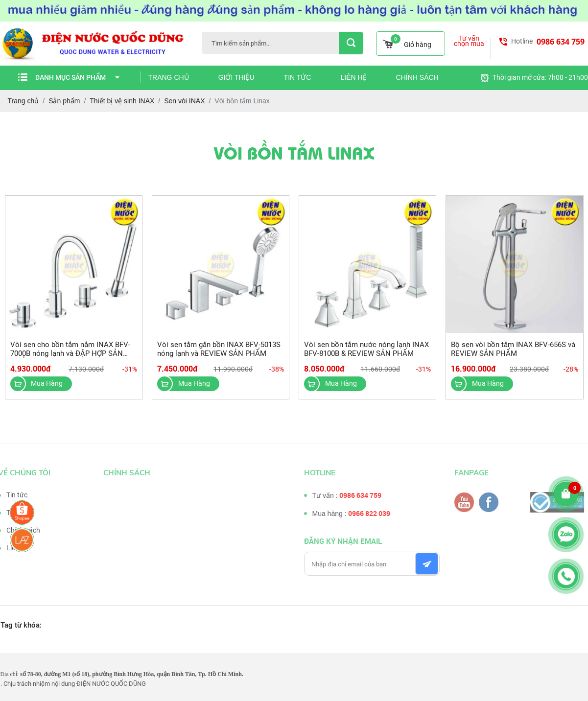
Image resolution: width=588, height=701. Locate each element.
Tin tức (298, 77)
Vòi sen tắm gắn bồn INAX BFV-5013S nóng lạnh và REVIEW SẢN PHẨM (219, 349)
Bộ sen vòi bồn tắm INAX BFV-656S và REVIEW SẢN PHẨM (513, 349)
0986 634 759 (561, 42)
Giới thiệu (236, 77)
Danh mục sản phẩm (77, 77)
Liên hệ (353, 77)
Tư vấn (14, 513)
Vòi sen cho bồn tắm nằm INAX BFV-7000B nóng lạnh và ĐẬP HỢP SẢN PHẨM (70, 353)
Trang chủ (169, 77)
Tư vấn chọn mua (469, 41)
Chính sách (417, 77)
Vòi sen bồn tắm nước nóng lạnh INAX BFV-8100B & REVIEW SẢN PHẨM (366, 349)
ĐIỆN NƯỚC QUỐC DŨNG (111, 684)
